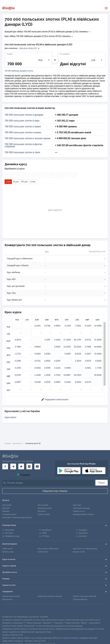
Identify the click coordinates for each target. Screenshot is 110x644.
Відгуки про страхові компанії (50, 596)
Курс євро (77, 505)
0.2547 (88, 354)
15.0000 (98, 354)
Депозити (42, 511)
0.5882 (78, 382)
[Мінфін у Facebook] (5, 466)
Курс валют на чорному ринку (85, 549)
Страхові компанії (80, 599)
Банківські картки (45, 508)
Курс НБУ (6, 508)
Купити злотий (79, 552)
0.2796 (47, 326)
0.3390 (18, 361)
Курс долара (43, 505)
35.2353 (78, 375)
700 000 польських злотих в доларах (24, 115)
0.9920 (57, 326)
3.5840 (57, 347)
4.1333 (68, 326)
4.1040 (57, 340)
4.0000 (98, 361)
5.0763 (18, 375)
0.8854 (38, 347)
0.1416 (57, 368)
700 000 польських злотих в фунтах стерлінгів (23, 145)
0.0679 (88, 361)
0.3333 (68, 382)
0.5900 (68, 368)
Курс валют (7, 505)
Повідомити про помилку (55, 491)
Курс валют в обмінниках (48, 549)
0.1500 (18, 368)
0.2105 (88, 326)
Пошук (102, 483)
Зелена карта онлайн (11, 596)
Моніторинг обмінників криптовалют (17, 518)
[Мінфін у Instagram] (29, 466)
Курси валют (10, 417)
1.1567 (47, 340)
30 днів (16, 182)
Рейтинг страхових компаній (85, 596)
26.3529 (78, 347)
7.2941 (78, 326)
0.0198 (38, 382)
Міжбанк (6, 511)
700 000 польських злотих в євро (22, 121)
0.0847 (18, 382)
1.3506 (47, 375)
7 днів (8, 182)
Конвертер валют (9, 514)
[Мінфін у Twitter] (21, 466)
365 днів (24, 182)
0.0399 (47, 368)
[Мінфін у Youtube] (37, 466)
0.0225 (47, 382)
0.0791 (38, 361)
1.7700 (98, 368)
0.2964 (38, 354)
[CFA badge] (9, 610)
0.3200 (57, 361)
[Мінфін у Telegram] (13, 466)
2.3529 (78, 361)
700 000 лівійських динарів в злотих (19, 71)
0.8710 (88, 340)
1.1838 (38, 375)
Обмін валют (8, 549)
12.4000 (98, 326)
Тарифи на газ (79, 511)
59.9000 (98, 375)
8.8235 (78, 354)
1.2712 (18, 354)
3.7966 (18, 347)
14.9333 (67, 347)
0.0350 (38, 368)
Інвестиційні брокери (81, 508)
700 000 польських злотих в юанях (23, 132)
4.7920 (57, 375)
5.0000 (68, 354)
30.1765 (78, 340)
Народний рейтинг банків (83, 514)
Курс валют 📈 (18, 443)
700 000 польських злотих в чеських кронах (28, 138)
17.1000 (67, 340)
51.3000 (98, 340)
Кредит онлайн (44, 514)
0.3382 (47, 354)
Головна (8, 443)
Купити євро (43, 552)
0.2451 (38, 326)
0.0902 (47, 361)
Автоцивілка (7, 599)
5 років (33, 182)
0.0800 (57, 382)
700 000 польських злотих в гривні (23, 127)
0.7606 (88, 347)
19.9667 (67, 375)
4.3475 (18, 340)
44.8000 (98, 347)
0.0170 (88, 382)
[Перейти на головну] (8, 8)
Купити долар (8, 552)
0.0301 (88, 368)
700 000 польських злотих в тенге (22, 152)
